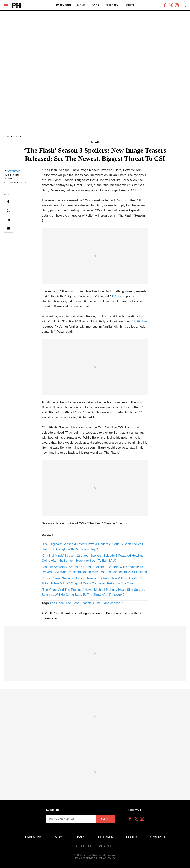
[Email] (8, 228)
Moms (81, 5)
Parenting (63, 5)
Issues (129, 5)
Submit (105, 819)
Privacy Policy (107, 858)
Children (112, 5)
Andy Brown (14, 171)
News (95, 142)
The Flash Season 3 (80, 603)
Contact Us (105, 846)
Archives (157, 837)
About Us (83, 846)
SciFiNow (140, 321)
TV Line (117, 296)
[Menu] (6, 6)
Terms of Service (85, 858)
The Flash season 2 (109, 603)
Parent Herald (13, 137)
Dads (95, 5)
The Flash (57, 603)
